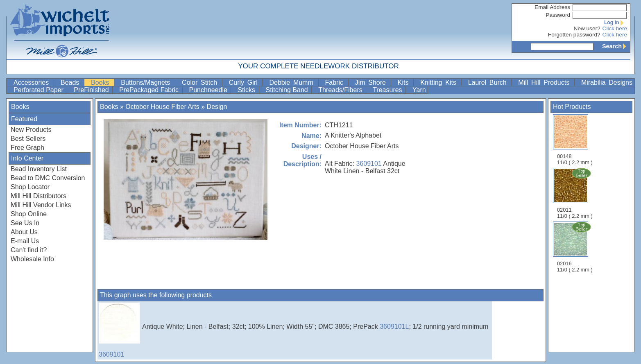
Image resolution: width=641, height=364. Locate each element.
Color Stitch (201, 83)
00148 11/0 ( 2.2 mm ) (575, 140)
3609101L (394, 327)
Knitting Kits (440, 83)
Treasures (388, 90)
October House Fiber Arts (162, 107)
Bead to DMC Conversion (48, 178)
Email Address (552, 7)
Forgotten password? (574, 35)
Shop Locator (30, 187)
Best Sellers (28, 139)
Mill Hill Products (545, 83)
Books (102, 83)
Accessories (33, 83)
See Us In (25, 223)
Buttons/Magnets (147, 83)
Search (616, 46)
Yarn (419, 90)
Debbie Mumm (293, 83)
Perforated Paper (39, 90)
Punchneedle (209, 90)
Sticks (247, 90)
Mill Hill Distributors (39, 196)
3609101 (369, 164)
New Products (31, 130)
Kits (405, 83)
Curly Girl (245, 83)
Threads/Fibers (341, 90)
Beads (71, 83)
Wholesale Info (32, 259)
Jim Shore (372, 83)
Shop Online (29, 214)
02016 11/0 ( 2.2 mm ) (575, 247)
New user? (587, 28)
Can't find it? (29, 250)
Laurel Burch (489, 83)
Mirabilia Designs (607, 83)
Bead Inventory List (39, 169)
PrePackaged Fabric (150, 90)
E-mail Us (25, 241)
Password (558, 15)
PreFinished (92, 90)
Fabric (336, 83)
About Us (24, 232)
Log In (616, 23)
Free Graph (27, 148)
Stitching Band (288, 90)
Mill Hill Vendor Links (41, 205)
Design (217, 107)
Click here (615, 28)
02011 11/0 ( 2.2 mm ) (575, 193)
